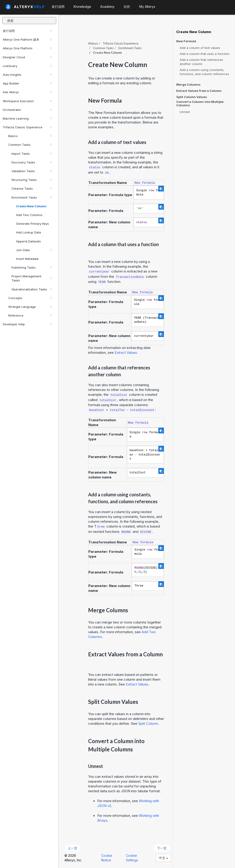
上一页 (73, 848)
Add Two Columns (29, 215)
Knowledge (82, 7)
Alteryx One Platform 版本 (27, 39)
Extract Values (126, 353)
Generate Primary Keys (32, 224)
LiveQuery (27, 66)
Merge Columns (188, 84)
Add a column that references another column (201, 62)
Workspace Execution (27, 101)
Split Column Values (192, 97)
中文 (163, 858)
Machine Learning (27, 118)
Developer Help (27, 324)
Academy (107, 7)
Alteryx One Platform (27, 48)
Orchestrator (27, 110)
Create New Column (31, 206)
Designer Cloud (27, 57)
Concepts (30, 298)
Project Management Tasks (31, 278)
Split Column (148, 723)
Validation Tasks (31, 171)
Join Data (34, 250)
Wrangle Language (30, 307)
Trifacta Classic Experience (27, 127)
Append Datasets (28, 241)
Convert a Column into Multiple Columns (200, 104)
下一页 (162, 848)
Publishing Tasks (31, 267)
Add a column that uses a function (205, 54)
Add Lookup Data (28, 232)
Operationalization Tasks (31, 289)
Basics (30, 136)
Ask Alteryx (27, 92)
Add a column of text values (200, 48)
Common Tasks (30, 145)
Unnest (185, 112)
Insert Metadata (27, 259)
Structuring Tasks (31, 180)
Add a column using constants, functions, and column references (204, 72)
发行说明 (27, 31)
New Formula (186, 41)
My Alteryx (147, 7)
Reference (30, 315)
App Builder (27, 83)
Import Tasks (31, 154)
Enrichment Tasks (31, 197)
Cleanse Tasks (31, 188)
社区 (127, 7)
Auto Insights (27, 75)
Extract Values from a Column (199, 91)
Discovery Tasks (31, 162)
